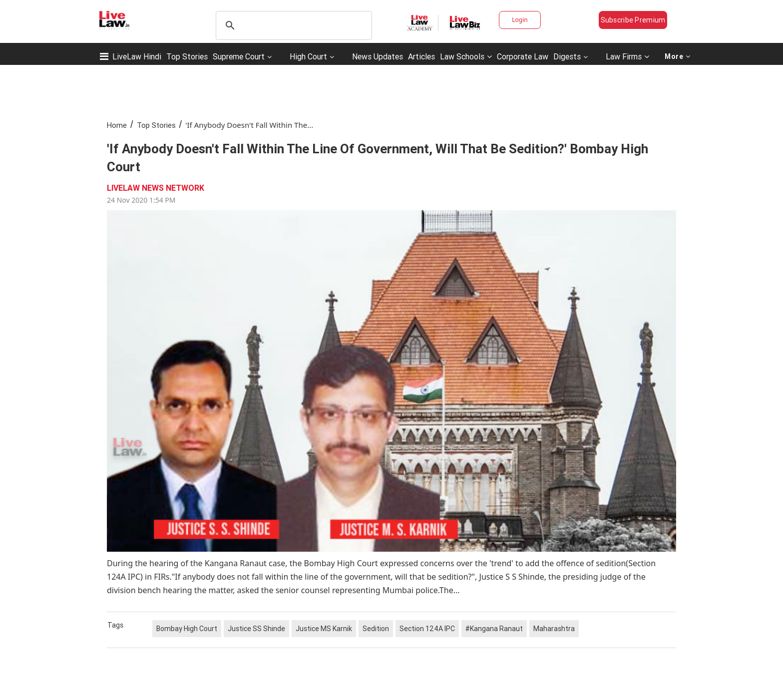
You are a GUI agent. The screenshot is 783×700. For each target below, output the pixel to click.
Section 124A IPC (427, 629)
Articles (421, 56)
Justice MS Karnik (324, 629)
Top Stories (187, 56)
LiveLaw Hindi (137, 56)
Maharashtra (554, 629)
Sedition (376, 629)
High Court (308, 56)
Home (117, 125)
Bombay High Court (187, 629)
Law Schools (466, 56)
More (678, 56)
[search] (292, 25)
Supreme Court (239, 56)
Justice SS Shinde (256, 629)
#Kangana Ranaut (494, 629)
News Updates (378, 56)
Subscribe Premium (633, 20)
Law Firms (627, 56)
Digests (567, 56)
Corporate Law (523, 56)
